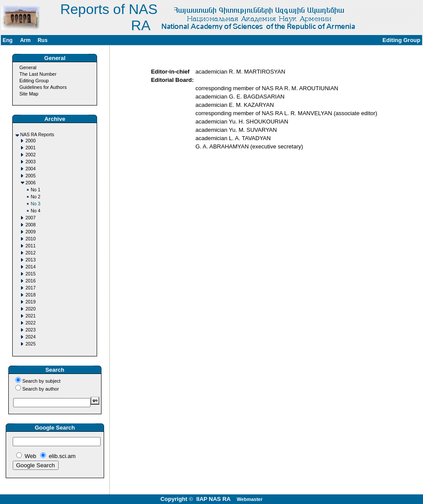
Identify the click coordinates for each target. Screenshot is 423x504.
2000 (30, 141)
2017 (30, 288)
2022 (30, 323)
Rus (43, 40)
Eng (8, 40)
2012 (30, 253)
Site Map (29, 94)
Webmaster (250, 499)
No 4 (35, 211)
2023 (30, 330)
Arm (25, 40)
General (28, 67)
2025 (30, 344)
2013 (30, 260)
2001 (30, 148)
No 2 (35, 197)
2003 (30, 162)
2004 (30, 169)
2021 (30, 316)
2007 (30, 218)
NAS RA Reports (37, 135)
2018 (30, 295)
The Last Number (38, 74)
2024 (30, 337)
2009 (30, 232)
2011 (30, 246)
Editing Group (34, 81)
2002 (30, 155)
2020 (30, 309)
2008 (30, 225)
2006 (30, 183)
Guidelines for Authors (43, 87)
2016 (30, 281)
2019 (30, 302)
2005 (30, 176)
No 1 (35, 190)
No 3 (35, 204)
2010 (30, 239)
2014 (30, 267)
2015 (30, 274)
